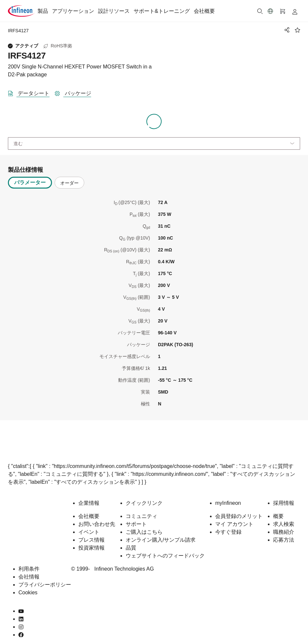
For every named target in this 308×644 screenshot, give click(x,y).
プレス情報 (91, 540)
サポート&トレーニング (162, 11)
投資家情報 (91, 548)
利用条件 (29, 569)
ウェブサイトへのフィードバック (165, 556)
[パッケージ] (75, 92)
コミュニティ (141, 516)
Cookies (28, 592)
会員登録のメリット (239, 516)
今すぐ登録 (228, 532)
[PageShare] (286, 30)
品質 (131, 548)
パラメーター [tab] (30, 182)
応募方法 (284, 540)
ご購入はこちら (144, 532)
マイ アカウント (234, 524)
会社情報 (29, 577)
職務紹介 (284, 532)
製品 (43, 11)
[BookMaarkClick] (297, 30)
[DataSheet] (31, 92)
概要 (278, 516)
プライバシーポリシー (45, 585)
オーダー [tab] (69, 183)
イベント (89, 532)
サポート (136, 524)
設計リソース (114, 11)
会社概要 (204, 11)
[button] (270, 11)
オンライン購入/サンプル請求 (161, 540)
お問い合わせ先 (97, 524)
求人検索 (284, 524)
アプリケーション (73, 11)
